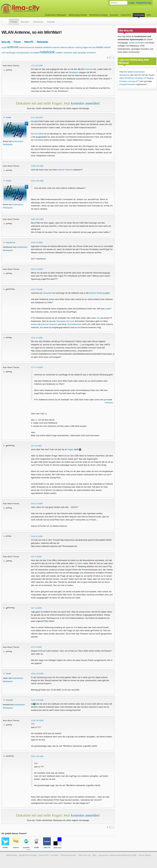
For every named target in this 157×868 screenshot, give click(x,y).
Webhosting (11, 855)
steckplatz (82, 53)
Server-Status (145, 855)
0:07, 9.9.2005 (36, 608)
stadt (75, 53)
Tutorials (51, 22)
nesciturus (11, 242)
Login (132, 3)
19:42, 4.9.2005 (37, 243)
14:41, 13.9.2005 (37, 700)
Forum (14, 22)
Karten (34, 324)
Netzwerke (42, 42)
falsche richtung (75, 47)
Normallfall (39, 134)
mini (3, 53)
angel (4, 47)
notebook (47, 52)
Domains (114, 15)
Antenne (88, 69)
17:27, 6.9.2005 (37, 367)
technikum (91, 53)
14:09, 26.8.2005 (37, 166)
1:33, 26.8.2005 (37, 66)
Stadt (43, 490)
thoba (8, 117)
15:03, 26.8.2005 (37, 181)
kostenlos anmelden (85, 103)
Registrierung (144, 3)
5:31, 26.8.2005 (37, 118)
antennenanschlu (27, 47)
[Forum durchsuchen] (119, 3)
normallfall (34, 53)
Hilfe (149, 15)
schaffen (59, 53)
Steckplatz (61, 321)
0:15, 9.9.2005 (36, 647)
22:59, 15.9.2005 (37, 720)
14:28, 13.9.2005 (37, 674)
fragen (85, 47)
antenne (13, 47)
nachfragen (11, 53)
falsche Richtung (97, 293)
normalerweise (23, 53)
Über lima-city (84, 855)
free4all (9, 700)
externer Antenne (49, 324)
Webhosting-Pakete (78, 15)
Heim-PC (29, 42)
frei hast (92, 47)
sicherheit (68, 53)
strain (8, 674)
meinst (107, 47)
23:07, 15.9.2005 (37, 756)
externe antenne (43, 47)
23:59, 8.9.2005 (37, 536)
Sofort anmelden (137, 43)
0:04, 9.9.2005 (36, 557)
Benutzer (25, 22)
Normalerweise (74, 324)
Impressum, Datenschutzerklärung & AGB (117, 855)
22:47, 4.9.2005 (37, 289)
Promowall (38, 22)
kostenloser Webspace (56, 15)
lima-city (6, 42)
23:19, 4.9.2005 (37, 338)
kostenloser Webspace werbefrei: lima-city (32, 9)
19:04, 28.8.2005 (37, 219)
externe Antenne (65, 170)
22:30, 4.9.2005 (37, 269)
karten (100, 47)
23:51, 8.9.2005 (37, 504)
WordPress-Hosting (98, 15)
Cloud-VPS (126, 15)
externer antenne (60, 47)
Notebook (73, 72)
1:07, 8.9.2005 (36, 446)
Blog (95, 855)
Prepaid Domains (127, 84)
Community (139, 15)
